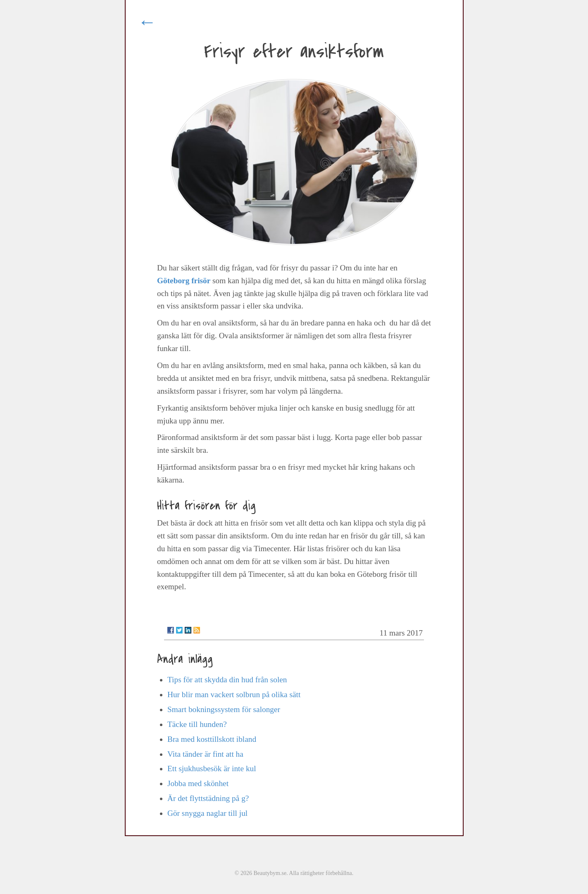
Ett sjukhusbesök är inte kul (212, 769)
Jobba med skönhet (198, 783)
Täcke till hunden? (197, 724)
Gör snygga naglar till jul (207, 813)
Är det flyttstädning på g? (208, 798)
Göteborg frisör (184, 281)
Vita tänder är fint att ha (205, 754)
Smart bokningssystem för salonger (224, 709)
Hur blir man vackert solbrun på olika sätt (234, 694)
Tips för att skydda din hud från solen (227, 680)
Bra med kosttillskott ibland (212, 739)
